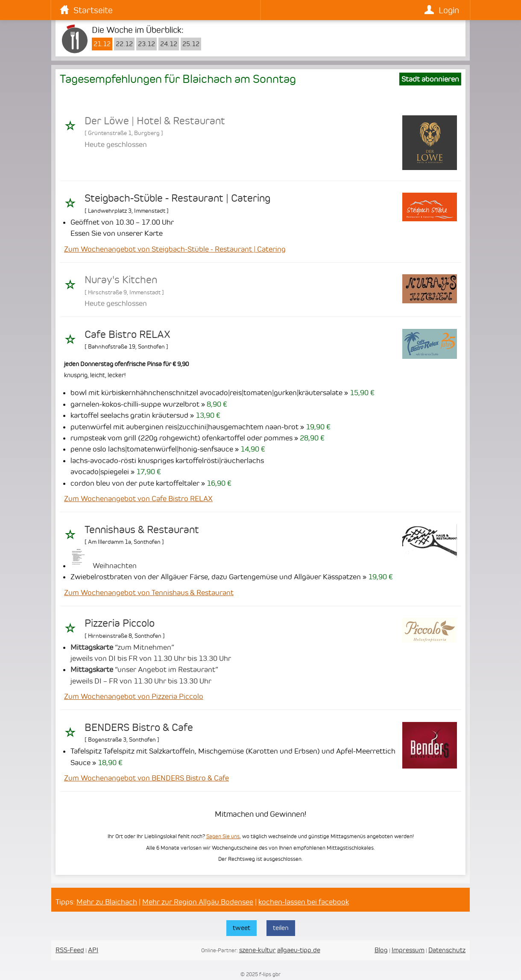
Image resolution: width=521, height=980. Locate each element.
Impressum (408, 950)
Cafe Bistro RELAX (127, 334)
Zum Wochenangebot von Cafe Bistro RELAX (138, 499)
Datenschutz (447, 950)
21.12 (102, 44)
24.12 (169, 44)
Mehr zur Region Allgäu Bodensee (198, 902)
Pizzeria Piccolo (120, 623)
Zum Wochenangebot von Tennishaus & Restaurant (149, 593)
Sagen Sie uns (223, 836)
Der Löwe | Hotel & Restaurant (155, 121)
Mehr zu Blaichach (107, 902)
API (93, 950)
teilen (281, 928)
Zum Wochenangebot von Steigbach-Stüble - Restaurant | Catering (175, 249)
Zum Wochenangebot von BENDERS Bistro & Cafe (146, 778)
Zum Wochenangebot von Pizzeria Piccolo (134, 696)
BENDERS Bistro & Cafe (139, 728)
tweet (241, 928)
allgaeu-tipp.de (299, 950)
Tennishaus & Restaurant (142, 530)
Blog (381, 950)
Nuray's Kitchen (121, 280)
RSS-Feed (70, 950)
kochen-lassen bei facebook (304, 902)
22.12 (124, 44)
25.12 (191, 44)
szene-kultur (258, 950)
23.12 (146, 44)
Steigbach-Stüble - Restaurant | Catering (177, 198)
